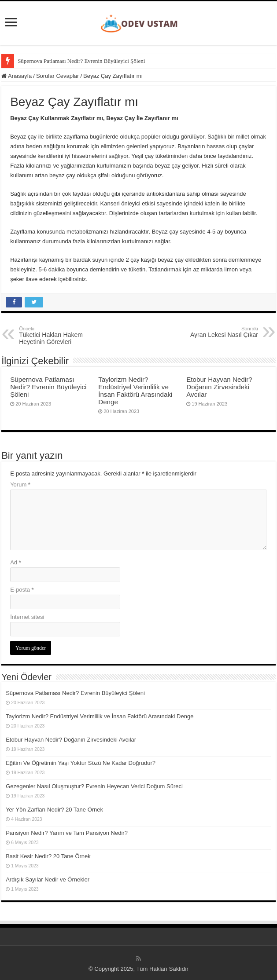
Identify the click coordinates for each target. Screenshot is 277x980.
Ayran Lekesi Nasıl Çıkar (213, 332)
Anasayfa (17, 76)
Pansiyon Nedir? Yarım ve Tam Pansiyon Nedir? (67, 833)
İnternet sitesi (27, 617)
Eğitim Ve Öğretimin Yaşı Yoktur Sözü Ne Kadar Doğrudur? (81, 763)
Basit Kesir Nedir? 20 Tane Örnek (48, 856)
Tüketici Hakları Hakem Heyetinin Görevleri (64, 336)
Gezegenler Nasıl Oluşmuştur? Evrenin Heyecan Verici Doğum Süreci (94, 786)
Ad (16, 562)
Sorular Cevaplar (58, 76)
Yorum (20, 485)
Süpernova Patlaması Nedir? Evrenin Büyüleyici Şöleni (81, 61)
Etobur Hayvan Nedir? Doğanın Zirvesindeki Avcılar (219, 387)
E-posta (22, 590)
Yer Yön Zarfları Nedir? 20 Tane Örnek (54, 810)
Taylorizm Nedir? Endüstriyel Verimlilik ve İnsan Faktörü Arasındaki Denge (135, 391)
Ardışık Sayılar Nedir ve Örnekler (48, 879)
